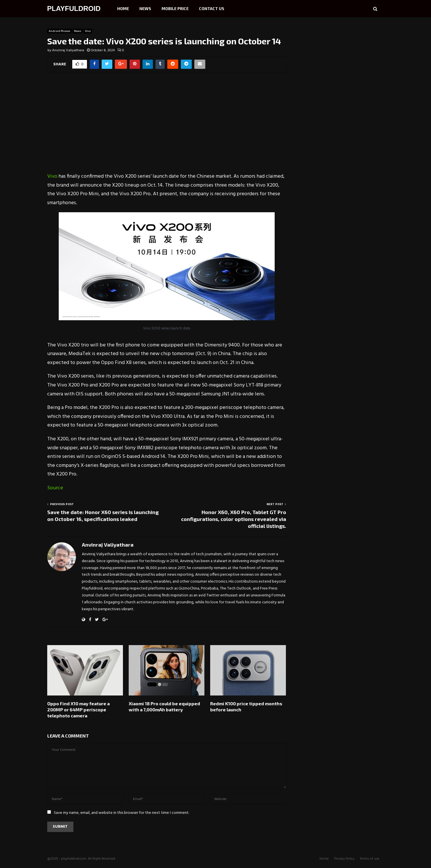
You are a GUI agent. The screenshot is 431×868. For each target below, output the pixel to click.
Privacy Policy (344, 859)
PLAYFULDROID (74, 8)
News (145, 8)
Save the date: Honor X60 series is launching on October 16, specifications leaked (103, 516)
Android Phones (59, 31)
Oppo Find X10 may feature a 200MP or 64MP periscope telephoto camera (78, 709)
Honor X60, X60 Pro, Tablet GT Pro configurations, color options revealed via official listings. (234, 519)
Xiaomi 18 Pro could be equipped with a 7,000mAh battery (164, 706)
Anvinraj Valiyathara (68, 50)
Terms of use (370, 859)
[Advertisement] (167, 126)
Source (55, 488)
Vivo (88, 31)
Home (123, 8)
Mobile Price (175, 8)
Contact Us (212, 8)
